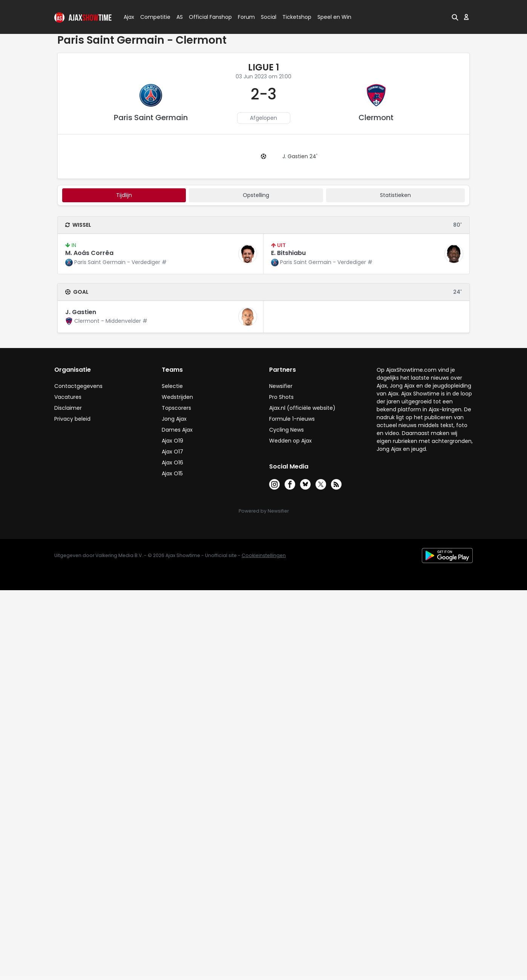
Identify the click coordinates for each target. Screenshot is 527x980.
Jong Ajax (174, 419)
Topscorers (176, 408)
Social (267, 17)
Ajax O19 (172, 441)
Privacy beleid (72, 419)
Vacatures (68, 397)
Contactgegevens (78, 386)
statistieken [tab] (395, 195)
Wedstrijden (177, 397)
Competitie (152, 17)
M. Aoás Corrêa (89, 253)
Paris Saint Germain (151, 118)
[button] (455, 17)
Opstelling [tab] (256, 195)
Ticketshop (297, 17)
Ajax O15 (172, 473)
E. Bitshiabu (288, 253)
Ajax (128, 17)
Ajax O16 (172, 463)
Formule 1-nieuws (292, 419)
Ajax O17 (172, 452)
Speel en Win (334, 17)
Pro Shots (281, 397)
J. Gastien (81, 312)
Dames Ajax (177, 430)
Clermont (376, 118)
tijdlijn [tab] (124, 195)
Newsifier (281, 386)
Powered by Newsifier (264, 511)
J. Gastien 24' (300, 156)
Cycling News (286, 430)
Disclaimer (68, 408)
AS (180, 17)
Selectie (172, 386)
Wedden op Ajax (290, 441)
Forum (246, 17)
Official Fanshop (206, 17)
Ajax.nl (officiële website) (302, 408)
